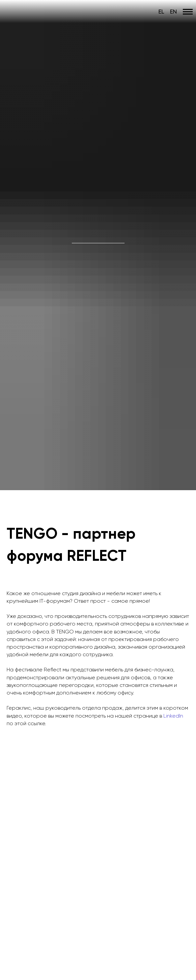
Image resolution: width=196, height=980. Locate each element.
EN (173, 11)
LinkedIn (173, 716)
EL (161, 11)
